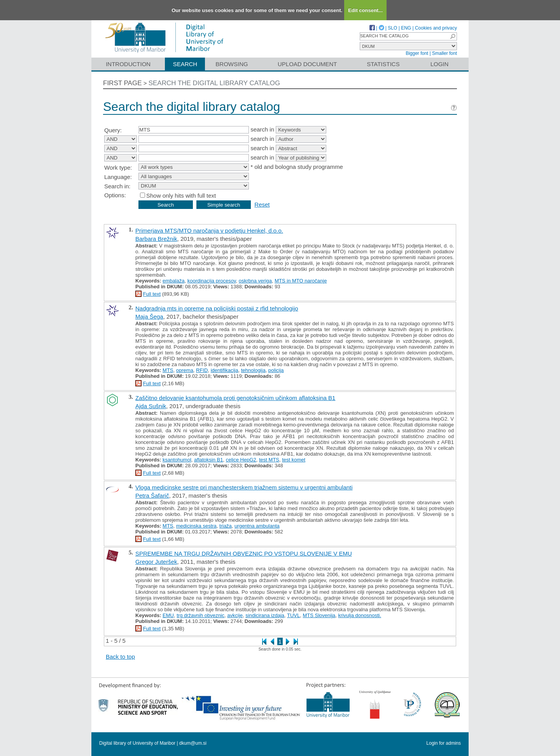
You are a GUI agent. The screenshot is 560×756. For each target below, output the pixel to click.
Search (185, 64)
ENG (406, 28)
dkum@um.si (193, 743)
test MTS (269, 460)
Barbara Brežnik (156, 239)
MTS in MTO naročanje (301, 281)
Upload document (307, 64)
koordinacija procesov (212, 281)
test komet (294, 460)
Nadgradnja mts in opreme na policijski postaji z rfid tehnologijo (217, 308)
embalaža (173, 281)
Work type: (118, 168)
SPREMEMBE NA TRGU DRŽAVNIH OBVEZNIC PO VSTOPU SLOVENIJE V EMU (244, 553)
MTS (168, 370)
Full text (152, 294)
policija (276, 370)
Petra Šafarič (152, 496)
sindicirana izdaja (265, 615)
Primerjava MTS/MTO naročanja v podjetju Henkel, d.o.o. (209, 231)
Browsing (232, 64)
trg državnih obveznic (200, 615)
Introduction (128, 64)
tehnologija (253, 370)
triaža (226, 526)
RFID (202, 370)
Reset (262, 204)
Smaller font (444, 53)
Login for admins (444, 743)
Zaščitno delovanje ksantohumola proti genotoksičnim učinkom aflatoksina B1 (235, 398)
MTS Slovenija (319, 615)
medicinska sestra (196, 526)
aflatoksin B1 (208, 460)
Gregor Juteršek (156, 562)
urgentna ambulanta (257, 526)
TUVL (293, 615)
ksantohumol (177, 460)
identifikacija (225, 370)
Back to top (120, 657)
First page (122, 83)
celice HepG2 (241, 460)
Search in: (117, 186)
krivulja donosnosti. (360, 615)
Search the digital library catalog (214, 83)
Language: (118, 177)
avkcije (235, 615)
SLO (392, 28)
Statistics (383, 64)
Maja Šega (149, 317)
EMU (168, 615)
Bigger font (417, 53)
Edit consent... (365, 10)
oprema (185, 370)
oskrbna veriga (255, 281)
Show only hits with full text (181, 196)
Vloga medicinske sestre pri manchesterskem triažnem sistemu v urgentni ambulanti (244, 487)
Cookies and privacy (436, 28)
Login (440, 64)
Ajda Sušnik (151, 406)
